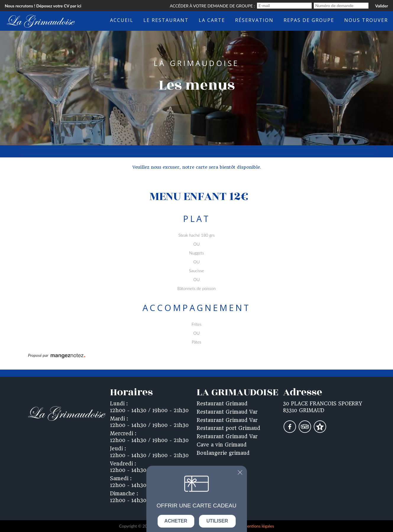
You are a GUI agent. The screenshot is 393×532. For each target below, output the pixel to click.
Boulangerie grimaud (223, 453)
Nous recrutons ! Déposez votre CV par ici (43, 6)
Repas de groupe (309, 20)
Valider (382, 6)
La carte (212, 20)
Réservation (254, 20)
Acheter (176, 521)
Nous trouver (366, 20)
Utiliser (217, 521)
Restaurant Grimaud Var (227, 412)
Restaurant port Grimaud (228, 428)
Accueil (122, 20)
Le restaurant (166, 20)
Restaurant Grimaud (222, 404)
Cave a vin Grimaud (222, 445)
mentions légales (259, 526)
